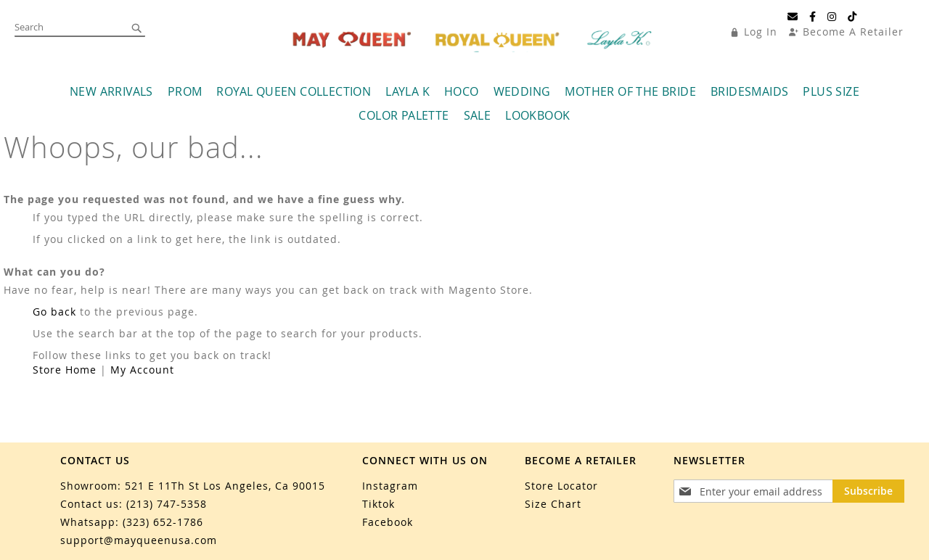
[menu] (465, 104)
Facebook (388, 522)
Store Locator (561, 486)
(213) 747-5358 (167, 504)
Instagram (390, 486)
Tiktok (378, 504)
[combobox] (80, 28)
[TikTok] (852, 17)
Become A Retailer (853, 32)
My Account (142, 370)
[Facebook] (813, 17)
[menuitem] (111, 92)
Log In (761, 32)
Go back (54, 312)
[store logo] (474, 40)
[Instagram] (832, 17)
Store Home (65, 370)
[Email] (793, 17)
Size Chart (553, 504)
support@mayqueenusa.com (139, 540)
